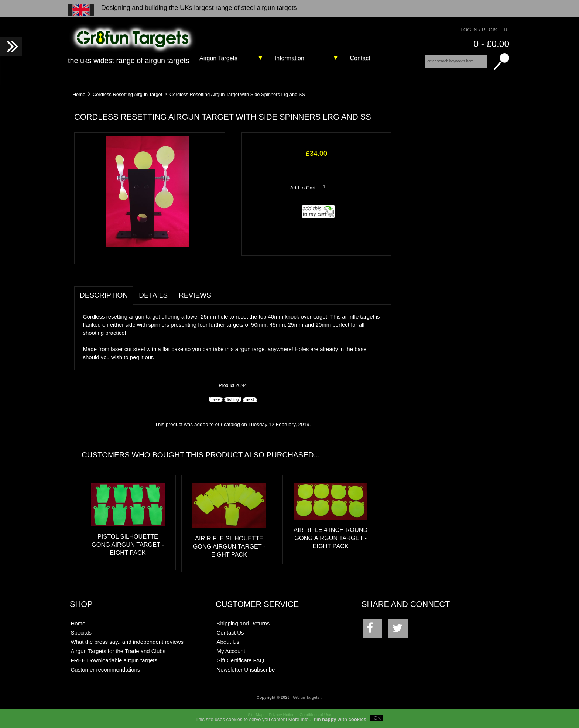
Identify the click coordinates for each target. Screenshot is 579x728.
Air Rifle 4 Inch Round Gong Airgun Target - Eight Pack (330, 538)
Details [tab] (153, 295)
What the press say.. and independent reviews (127, 642)
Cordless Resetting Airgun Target (127, 94)
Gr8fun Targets (306, 697)
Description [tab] (104, 295)
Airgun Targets (218, 58)
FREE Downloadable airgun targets (114, 660)
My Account (231, 651)
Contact (360, 58)
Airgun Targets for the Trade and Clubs (118, 651)
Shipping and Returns (243, 623)
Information (289, 58)
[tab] (222, 291)
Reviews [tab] (195, 295)
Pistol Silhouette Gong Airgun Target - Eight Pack (128, 545)
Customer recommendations (105, 669)
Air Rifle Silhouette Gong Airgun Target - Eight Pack (229, 546)
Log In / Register (484, 30)
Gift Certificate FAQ (241, 660)
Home (79, 94)
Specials (81, 633)
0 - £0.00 (491, 44)
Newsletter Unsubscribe (246, 669)
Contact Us (230, 633)
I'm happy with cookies (340, 722)
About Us (228, 642)
